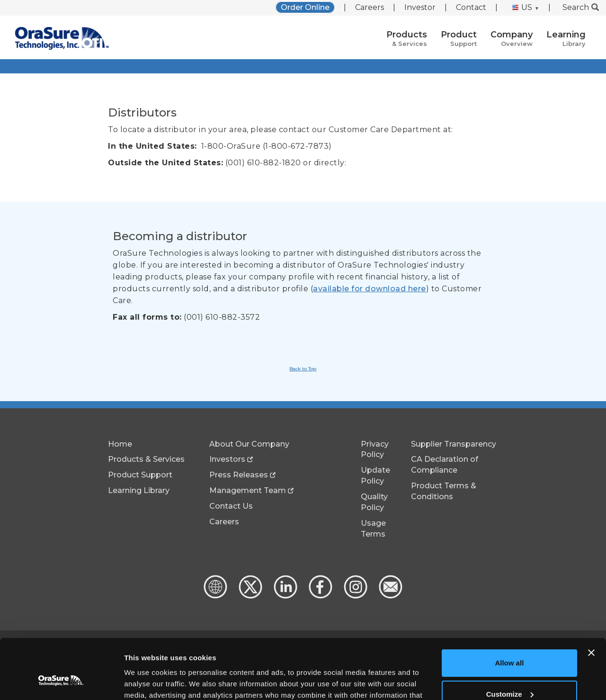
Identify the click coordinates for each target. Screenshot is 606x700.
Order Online (305, 7)
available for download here (370, 289)
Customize (510, 642)
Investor (420, 7)
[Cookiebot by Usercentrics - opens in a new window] (61, 682)
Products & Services (146, 459)
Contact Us (231, 506)
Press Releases (239, 475)
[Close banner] (591, 601)
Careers (370, 7)
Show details (146, 681)
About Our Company (249, 444)
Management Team (248, 490)
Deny (510, 674)
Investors (227, 459)
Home (120, 444)
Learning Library (139, 490)
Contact (471, 7)
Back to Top (303, 369)
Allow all (509, 612)
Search (581, 7)
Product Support (140, 475)
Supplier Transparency (454, 444)
